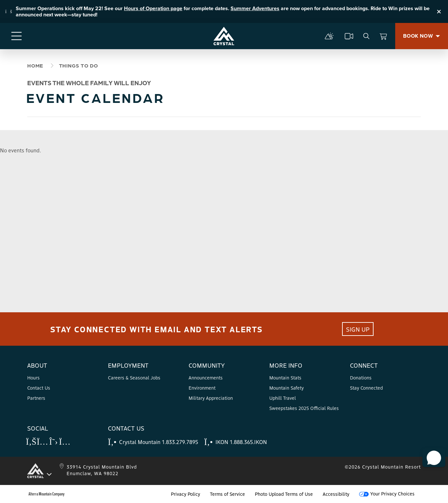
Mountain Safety (286, 388)
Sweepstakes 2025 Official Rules (304, 408)
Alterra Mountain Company (47, 494)
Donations (361, 377)
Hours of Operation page (153, 8)
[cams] (349, 36)
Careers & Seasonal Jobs (134, 377)
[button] (432, 453)
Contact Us (39, 388)
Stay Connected (366, 388)
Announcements (206, 377)
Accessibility (336, 494)
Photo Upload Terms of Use (284, 494)
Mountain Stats (285, 377)
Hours (33, 377)
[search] (366, 36)
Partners (36, 398)
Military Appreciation (211, 398)
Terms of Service (227, 494)
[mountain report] (329, 36)
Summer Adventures (255, 8)
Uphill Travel (283, 398)
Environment (202, 388)
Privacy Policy (185, 494)
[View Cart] (383, 36)
